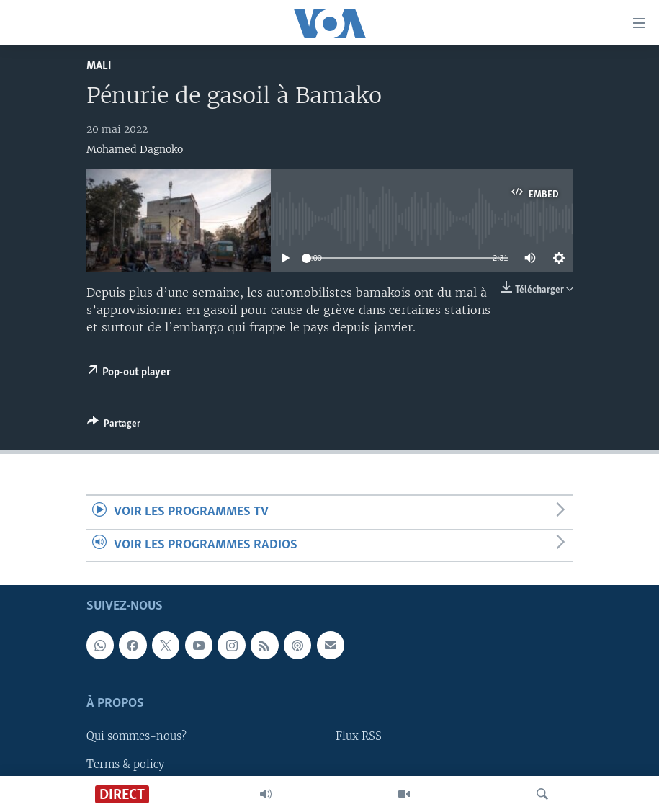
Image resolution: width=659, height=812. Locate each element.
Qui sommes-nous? (136, 736)
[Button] (114, 426)
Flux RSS (359, 736)
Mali (99, 66)
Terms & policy (125, 764)
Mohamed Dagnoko (135, 149)
